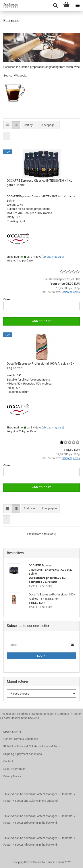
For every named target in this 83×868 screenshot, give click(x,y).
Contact (8, 761)
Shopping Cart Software (27, 862)
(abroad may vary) (53, 257)
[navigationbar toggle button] (77, 6)
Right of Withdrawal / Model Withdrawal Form (32, 746)
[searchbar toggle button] (55, 6)
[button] (8, 125)
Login (41, 656)
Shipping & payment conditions (23, 754)
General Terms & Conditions (21, 739)
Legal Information (14, 769)
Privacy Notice (12, 776)
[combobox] (29, 125)
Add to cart (42, 321)
